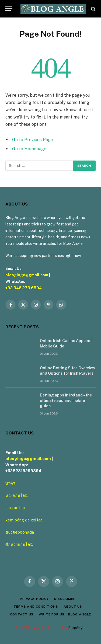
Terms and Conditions (36, 607)
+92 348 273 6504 (24, 288)
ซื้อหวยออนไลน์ (19, 544)
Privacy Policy (34, 599)
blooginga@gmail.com (27, 275)
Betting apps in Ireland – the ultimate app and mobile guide (66, 401)
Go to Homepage (29, 149)
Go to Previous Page (33, 140)
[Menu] (9, 9)
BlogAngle (77, 628)
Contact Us (22, 614)
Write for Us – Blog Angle (65, 614)
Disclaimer (65, 599)
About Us (73, 607)
